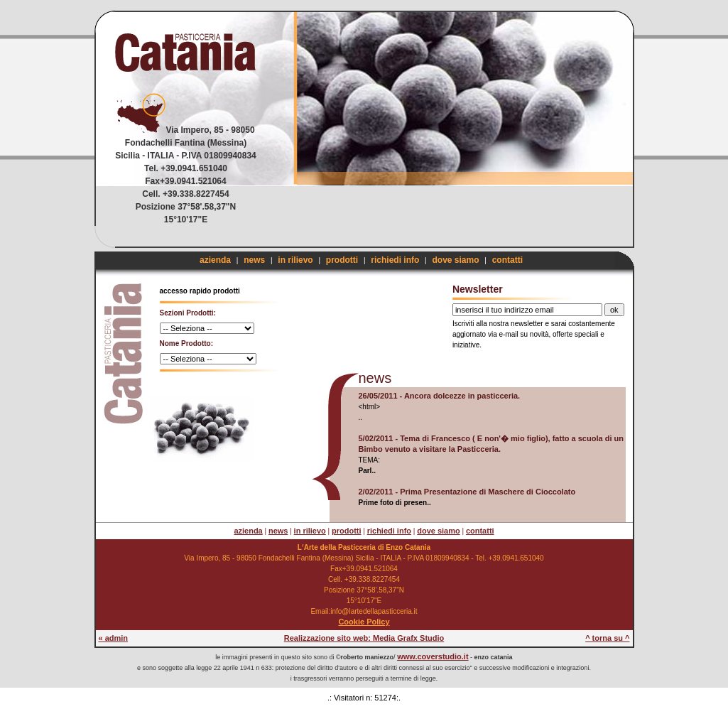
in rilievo (295, 260)
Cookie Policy (364, 622)
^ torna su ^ (607, 638)
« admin (114, 638)
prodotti (342, 260)
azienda (215, 260)
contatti (507, 260)
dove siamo (455, 260)
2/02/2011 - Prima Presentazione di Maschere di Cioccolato (467, 492)
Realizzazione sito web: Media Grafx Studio (364, 638)
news (254, 260)
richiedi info (395, 260)
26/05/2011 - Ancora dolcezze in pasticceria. (440, 396)
